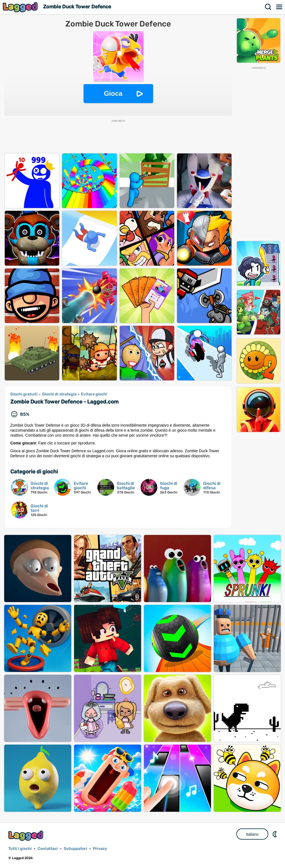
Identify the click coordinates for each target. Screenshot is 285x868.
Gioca (113, 93)
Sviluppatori (75, 849)
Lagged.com (26, 836)
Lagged (21, 7)
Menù (279, 7)
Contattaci (48, 849)
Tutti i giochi (20, 849)
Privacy (100, 849)
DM (275, 834)
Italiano (252, 834)
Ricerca (268, 7)
